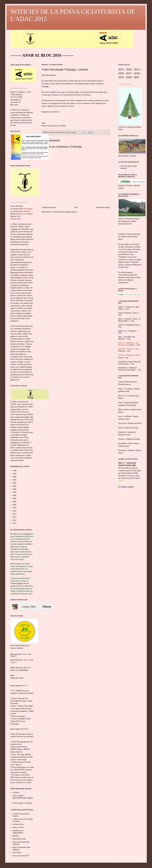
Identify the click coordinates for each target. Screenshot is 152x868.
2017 (129, 73)
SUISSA (16, 793)
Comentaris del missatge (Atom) (64, 212)
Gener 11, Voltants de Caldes (129, 307)
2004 (15, 489)
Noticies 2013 (15, 216)
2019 (121, 77)
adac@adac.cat (16, 100)
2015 (15, 523)
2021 (137, 77)
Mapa (12, 675)
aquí (63, 92)
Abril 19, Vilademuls (126, 325)
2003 (15, 486)
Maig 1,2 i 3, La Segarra (127, 331)
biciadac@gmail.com (18, 583)
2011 (14, 511)
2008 (15, 502)
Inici (76, 207)
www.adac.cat (15, 102)
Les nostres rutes (16, 209)
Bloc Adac (14, 105)
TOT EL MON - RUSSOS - (23, 803)
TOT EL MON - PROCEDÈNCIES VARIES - (23, 798)
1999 (15, 474)
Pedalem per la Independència (18, 832)
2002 (15, 483)
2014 (15, 520)
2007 (15, 498)
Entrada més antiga (103, 207)
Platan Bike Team (19, 839)
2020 (129, 77)
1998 (15, 471)
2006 (15, 495)
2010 (15, 508)
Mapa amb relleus (17, 678)
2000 (15, 477)
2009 (15, 505)
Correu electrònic (17, 206)
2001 (15, 480)
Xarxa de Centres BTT (21, 856)
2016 (121, 73)
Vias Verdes (17, 853)
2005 (15, 492)
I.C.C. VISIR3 (16, 691)
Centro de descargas (18, 734)
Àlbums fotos (15, 214)
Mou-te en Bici (18, 827)
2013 (15, 517)
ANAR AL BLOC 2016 (42, 55)
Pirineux (16, 836)
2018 (137, 73)
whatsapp (26, 534)
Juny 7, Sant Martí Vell (127, 337)
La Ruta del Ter (18, 824)
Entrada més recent (49, 207)
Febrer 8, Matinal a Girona (128, 313)
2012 (15, 514)
